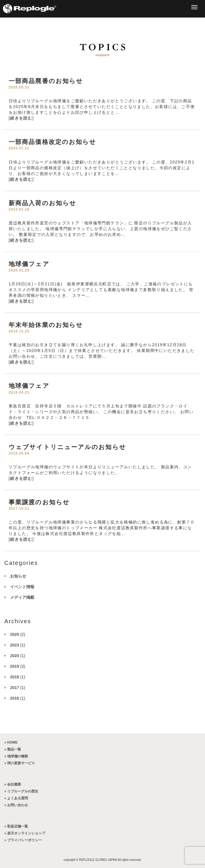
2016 (15, 698)
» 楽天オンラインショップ (25, 833)
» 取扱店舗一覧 (16, 826)
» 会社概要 (13, 784)
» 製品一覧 (13, 749)
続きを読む (21, 118)
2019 (15, 666)
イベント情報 (22, 587)
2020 (15, 656)
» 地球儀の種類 (16, 756)
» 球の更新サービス (20, 763)
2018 (15, 677)
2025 (15, 634)
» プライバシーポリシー (23, 840)
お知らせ (18, 576)
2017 (15, 688)
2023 (15, 645)
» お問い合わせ (16, 805)
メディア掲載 (22, 597)
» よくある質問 (16, 798)
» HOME (11, 742)
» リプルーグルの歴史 (21, 791)
